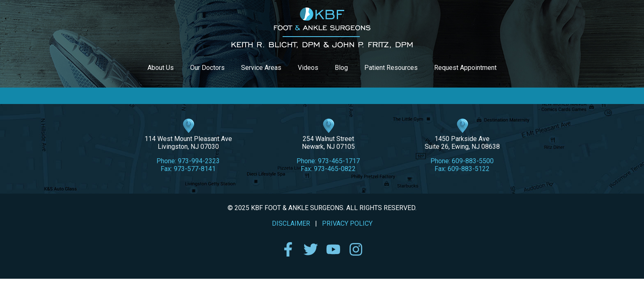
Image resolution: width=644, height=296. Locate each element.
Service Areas (261, 68)
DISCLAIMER (291, 223)
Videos (308, 68)
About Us (161, 68)
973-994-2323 (199, 161)
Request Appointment (465, 68)
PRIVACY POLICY (347, 223)
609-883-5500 (473, 161)
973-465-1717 (339, 161)
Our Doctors (207, 68)
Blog (341, 68)
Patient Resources (391, 68)
